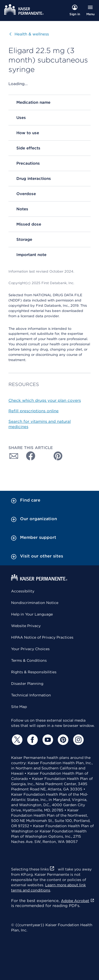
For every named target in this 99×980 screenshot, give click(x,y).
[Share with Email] (14, 456)
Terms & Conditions (29, 660)
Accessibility (23, 591)
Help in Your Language (32, 614)
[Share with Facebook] (29, 456)
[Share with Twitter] (43, 456)
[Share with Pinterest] (58, 456)
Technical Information (31, 695)
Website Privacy (26, 626)
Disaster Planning (27, 684)
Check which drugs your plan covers (45, 400)
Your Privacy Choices (30, 649)
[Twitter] (16, 740)
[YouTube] (47, 740)
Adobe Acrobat (78, 901)
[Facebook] (32, 740)
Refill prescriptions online (34, 411)
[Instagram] (78, 740)
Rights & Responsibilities (34, 672)
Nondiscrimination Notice (35, 603)
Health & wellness (28, 34)
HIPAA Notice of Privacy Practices (42, 637)
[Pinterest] (62, 740)
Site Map (19, 707)
